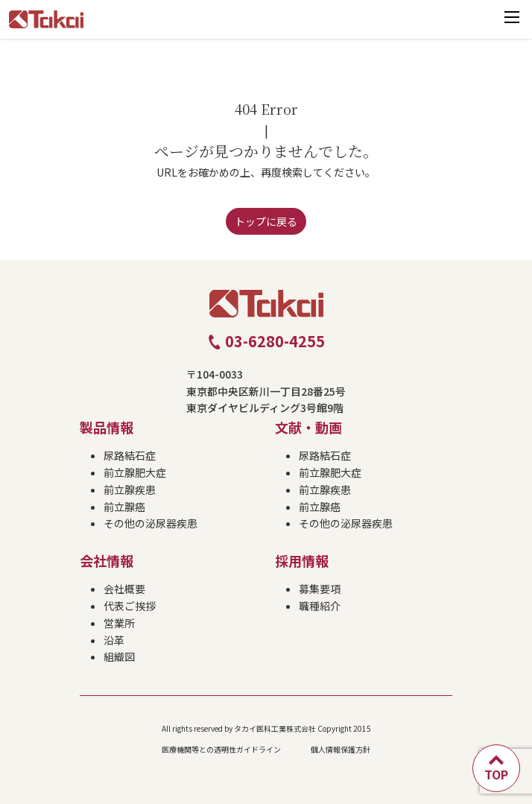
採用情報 (302, 560)
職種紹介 (320, 606)
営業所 (119, 623)
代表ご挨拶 (130, 606)
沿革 (114, 640)
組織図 (119, 656)
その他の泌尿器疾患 (151, 523)
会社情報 (107, 560)
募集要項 (320, 589)
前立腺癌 (124, 507)
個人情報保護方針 (341, 749)
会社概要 (124, 589)
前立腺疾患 (130, 490)
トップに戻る (266, 221)
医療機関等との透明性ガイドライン (221, 749)
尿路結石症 (130, 455)
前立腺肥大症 (135, 472)
